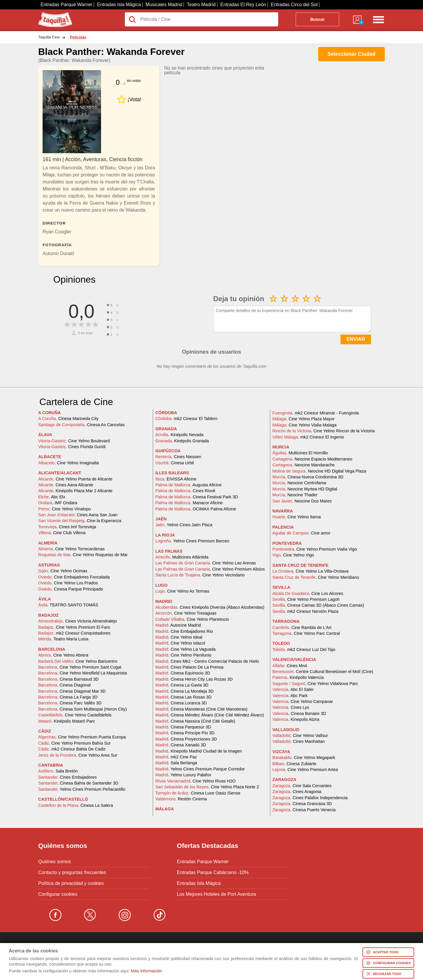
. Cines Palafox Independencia (310, 798)
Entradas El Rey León (243, 5)
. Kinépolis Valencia (298, 677)
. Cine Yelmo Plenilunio (183, 655)
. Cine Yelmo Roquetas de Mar (83, 555)
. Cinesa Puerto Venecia (304, 810)
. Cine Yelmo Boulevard (74, 441)
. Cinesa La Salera (75, 805)
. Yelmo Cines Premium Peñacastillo (82, 789)
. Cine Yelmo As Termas (182, 591)
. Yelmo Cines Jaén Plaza (184, 525)
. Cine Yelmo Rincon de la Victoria (323, 431)
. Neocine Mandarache (303, 465)
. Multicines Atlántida (182, 557)
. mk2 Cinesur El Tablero (187, 419)
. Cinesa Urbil (175, 463)
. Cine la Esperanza (80, 521)
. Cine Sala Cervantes (302, 786)
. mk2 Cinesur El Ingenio (308, 437)
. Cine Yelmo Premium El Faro (74, 627)
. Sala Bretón (58, 771)
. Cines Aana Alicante (66, 485)
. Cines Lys (291, 707)
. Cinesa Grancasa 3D (302, 804)
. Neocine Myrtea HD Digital (305, 489)
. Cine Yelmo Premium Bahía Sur (74, 743)
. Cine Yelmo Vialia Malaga (304, 425)
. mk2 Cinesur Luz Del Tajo (304, 650)
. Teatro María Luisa (63, 639)
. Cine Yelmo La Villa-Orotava (310, 571)
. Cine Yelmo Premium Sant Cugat (80, 667)
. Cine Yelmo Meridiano (316, 577)
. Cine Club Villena (62, 533)
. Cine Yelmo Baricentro (78, 661)
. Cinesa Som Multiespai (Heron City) (83, 709)
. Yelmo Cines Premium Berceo (192, 541)
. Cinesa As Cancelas (81, 425)
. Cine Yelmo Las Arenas (206, 563)
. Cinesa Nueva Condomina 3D (308, 477)
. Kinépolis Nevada (179, 435)
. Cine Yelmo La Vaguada (186, 649)
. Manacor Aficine (189, 503)
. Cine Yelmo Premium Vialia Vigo (314, 549)
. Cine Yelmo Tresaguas (186, 613)
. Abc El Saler (293, 689)
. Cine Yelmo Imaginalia (68, 463)
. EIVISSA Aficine (176, 479)
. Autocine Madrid (178, 625)
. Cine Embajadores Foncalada (74, 577)
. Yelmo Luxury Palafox (183, 775)
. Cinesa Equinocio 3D (183, 673)
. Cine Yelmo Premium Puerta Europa (82, 737)
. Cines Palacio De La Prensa (189, 667)
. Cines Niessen (178, 457)
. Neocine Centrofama (299, 483)
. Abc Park (290, 696)
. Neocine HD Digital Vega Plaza (319, 471)
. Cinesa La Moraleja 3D (184, 691)
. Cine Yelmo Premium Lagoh (306, 599)
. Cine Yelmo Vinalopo (64, 509)
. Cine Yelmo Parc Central (306, 633)
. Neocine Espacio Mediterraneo (312, 459)
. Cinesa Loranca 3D (181, 703)
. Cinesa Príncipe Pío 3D (185, 733)
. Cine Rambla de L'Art (302, 628)
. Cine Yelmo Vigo (293, 555)
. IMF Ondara (58, 503)
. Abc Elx (52, 497)
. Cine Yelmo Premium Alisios (210, 569)
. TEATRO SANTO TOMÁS (68, 605)
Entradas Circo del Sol (294, 5)
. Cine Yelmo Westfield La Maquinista (83, 673)
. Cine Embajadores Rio (184, 631)
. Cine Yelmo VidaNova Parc (315, 684)
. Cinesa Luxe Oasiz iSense (198, 793)
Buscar (317, 19)
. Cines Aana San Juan (78, 515)
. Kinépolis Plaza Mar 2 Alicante (75, 491)
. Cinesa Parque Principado (71, 589)
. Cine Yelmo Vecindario (200, 575)
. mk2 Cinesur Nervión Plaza (305, 611)
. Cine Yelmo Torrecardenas (71, 549)
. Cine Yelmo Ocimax (63, 571)
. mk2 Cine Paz (176, 757)
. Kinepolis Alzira (296, 719)
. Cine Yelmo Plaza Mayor (303, 419)
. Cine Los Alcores (308, 593)
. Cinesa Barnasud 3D (68, 679)
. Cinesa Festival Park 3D (197, 497)
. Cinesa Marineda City (68, 419)
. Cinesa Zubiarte (294, 764)
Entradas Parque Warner (66, 5)
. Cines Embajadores (67, 777)
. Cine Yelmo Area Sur (78, 755)
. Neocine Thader (295, 495)
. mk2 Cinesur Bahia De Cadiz (72, 749)
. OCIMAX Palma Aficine (196, 509)
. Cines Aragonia (297, 792)
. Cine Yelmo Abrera (63, 655)
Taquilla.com (51, 15)
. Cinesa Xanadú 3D (181, 745)
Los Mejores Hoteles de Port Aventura (216, 894)
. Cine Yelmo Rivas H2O (195, 781)
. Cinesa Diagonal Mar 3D (72, 691)
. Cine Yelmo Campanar (303, 701)
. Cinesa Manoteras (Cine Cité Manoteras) (202, 709)
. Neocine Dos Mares (302, 501)
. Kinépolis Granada (182, 441)
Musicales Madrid (164, 5)
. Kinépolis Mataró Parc (67, 721)
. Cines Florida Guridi (72, 447)
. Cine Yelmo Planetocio (192, 619)
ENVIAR (356, 339)
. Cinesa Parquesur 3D (183, 727)
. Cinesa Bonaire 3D (299, 714)
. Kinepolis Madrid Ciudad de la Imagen (199, 751)
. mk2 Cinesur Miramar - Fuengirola (315, 413)
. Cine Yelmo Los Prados (68, 583)
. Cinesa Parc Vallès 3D (70, 703)
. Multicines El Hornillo (300, 453)
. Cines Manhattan (298, 741)
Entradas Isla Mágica (119, 5)
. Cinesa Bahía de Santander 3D (78, 783)
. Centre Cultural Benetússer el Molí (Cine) (323, 672)
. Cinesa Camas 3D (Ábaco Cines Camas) (318, 605)
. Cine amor (301, 533)
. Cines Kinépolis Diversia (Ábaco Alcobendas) (210, 607)
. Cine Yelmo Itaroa (297, 517)
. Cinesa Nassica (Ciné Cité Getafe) (195, 721)
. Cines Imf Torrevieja (67, 527)
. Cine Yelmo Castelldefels (75, 715)
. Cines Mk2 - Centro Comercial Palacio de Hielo (207, 661)
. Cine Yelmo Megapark (304, 758)
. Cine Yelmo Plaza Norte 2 (207, 787)
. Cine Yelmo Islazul (180, 643)
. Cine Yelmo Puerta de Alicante (75, 479)
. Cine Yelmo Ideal (179, 637)
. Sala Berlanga (176, 763)
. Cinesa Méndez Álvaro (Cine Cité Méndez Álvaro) (210, 715)
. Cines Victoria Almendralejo (78, 621)
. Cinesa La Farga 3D (68, 697)
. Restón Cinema (181, 799)
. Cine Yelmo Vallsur (300, 736)
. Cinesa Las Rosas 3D (183, 697)
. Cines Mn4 (290, 666)
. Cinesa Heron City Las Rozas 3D (194, 679)
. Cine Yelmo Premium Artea (305, 770)
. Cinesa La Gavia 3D (182, 685)
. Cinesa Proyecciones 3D (186, 739)
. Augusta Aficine (189, 485)
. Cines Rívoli (185, 491)
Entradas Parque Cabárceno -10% (213, 873)
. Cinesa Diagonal (64, 685)
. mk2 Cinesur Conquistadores (74, 633)
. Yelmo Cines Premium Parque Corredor (200, 769)
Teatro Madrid (201, 5)
